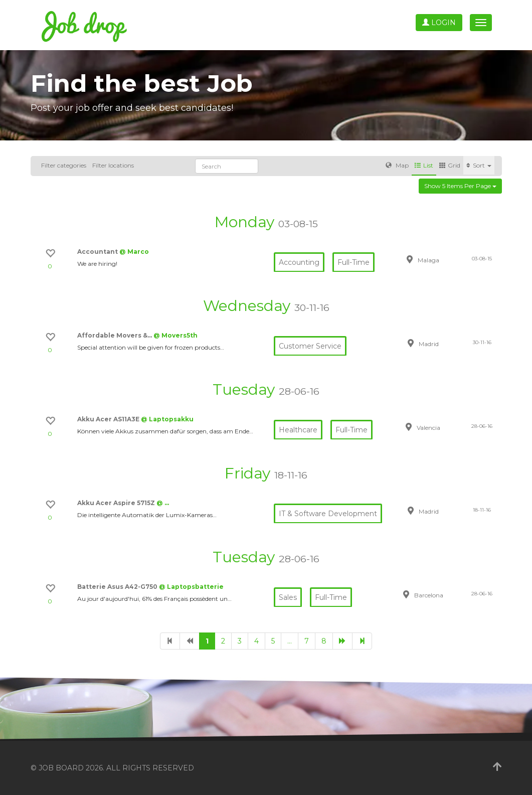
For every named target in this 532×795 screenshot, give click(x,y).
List (424, 165)
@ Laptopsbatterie (191, 587)
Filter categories (64, 165)
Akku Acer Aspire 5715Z (117, 503)
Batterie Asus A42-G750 (118, 587)
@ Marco (134, 252)
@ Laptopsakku (167, 419)
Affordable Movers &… (115, 335)
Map (397, 165)
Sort (479, 165)
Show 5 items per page (460, 186)
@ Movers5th (175, 335)
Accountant (98, 252)
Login (439, 23)
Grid (450, 165)
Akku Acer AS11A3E (109, 419)
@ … (163, 503)
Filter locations (113, 165)
